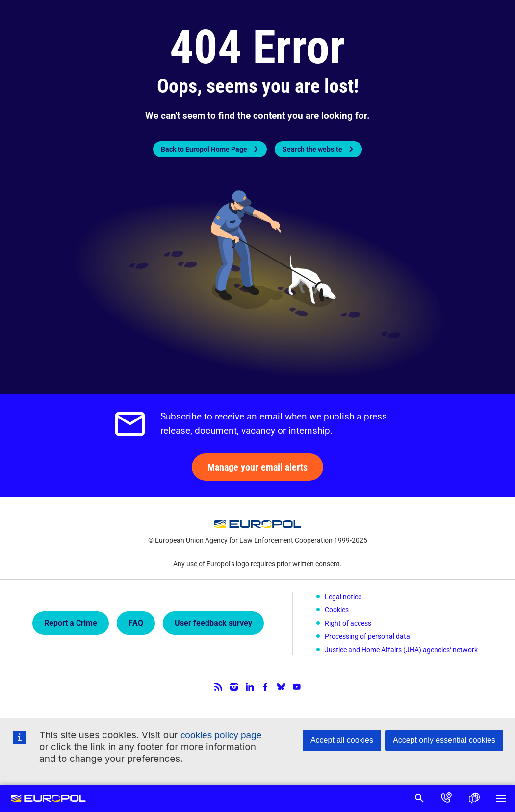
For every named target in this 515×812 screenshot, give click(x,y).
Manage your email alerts (257, 467)
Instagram (234, 684)
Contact (446, 798)
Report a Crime (71, 622)
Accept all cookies (342, 740)
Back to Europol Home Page (204, 149)
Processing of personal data (367, 635)
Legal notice (343, 597)
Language (474, 798)
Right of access (348, 622)
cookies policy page (221, 735)
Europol (49, 798)
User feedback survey (213, 622)
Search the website (312, 149)
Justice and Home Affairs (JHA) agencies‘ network (401, 648)
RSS (218, 684)
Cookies (337, 609)
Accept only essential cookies (444, 740)
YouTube (297, 684)
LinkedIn (250, 684)
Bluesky (281, 684)
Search (419, 798)
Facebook (265, 684)
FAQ (136, 622)
